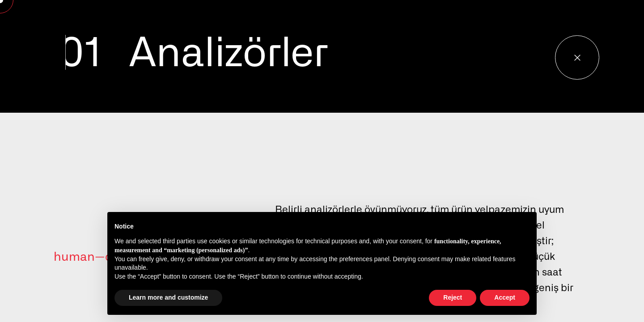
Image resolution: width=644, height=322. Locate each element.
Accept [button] (505, 297)
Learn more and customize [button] (168, 297)
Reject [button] (453, 297)
